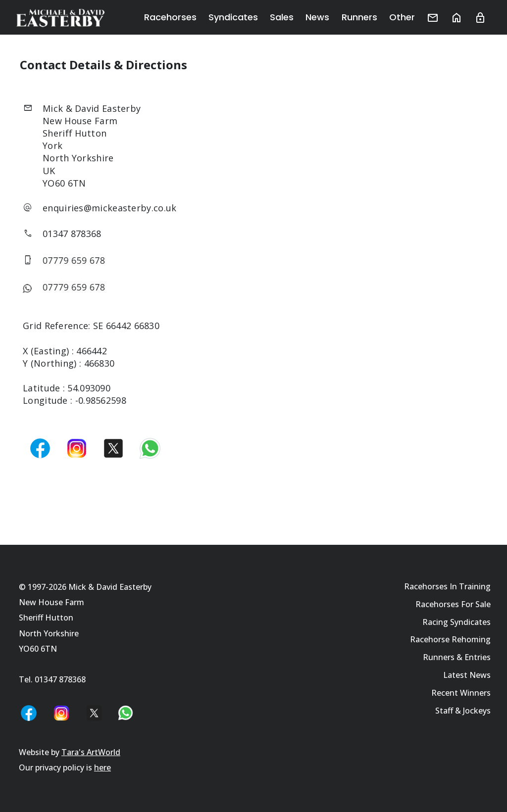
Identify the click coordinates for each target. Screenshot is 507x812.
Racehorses (171, 17)
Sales (282, 17)
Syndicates (234, 17)
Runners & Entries (457, 657)
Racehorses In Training (447, 586)
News (318, 17)
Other (402, 17)
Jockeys (477, 711)
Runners (359, 17)
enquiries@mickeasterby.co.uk (109, 208)
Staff (444, 711)
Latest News (467, 675)
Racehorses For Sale (453, 604)
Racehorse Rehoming (450, 639)
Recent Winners (461, 693)
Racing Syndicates (456, 622)
